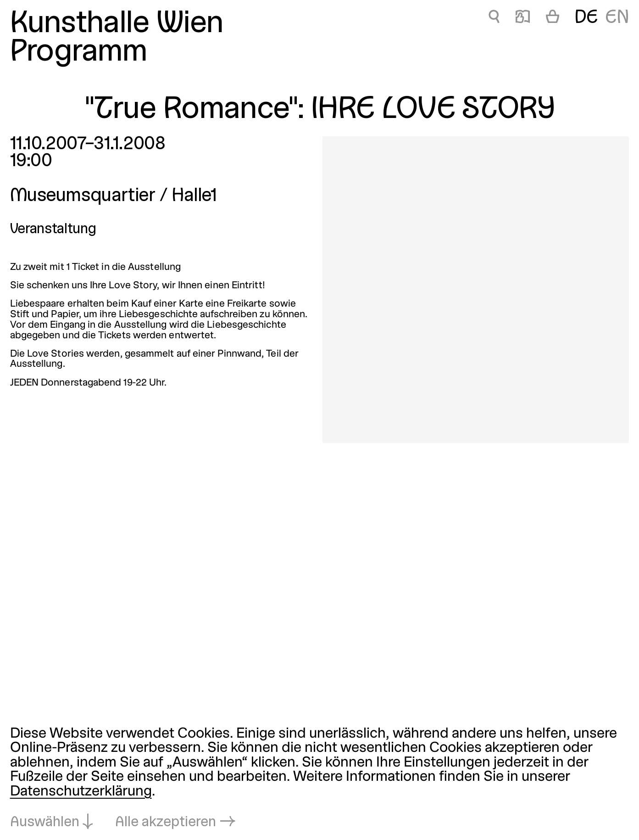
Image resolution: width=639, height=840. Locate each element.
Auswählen (45, 823)
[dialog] (319, 778)
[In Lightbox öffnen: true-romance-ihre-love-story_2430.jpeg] (476, 290)
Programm (79, 53)
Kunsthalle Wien (117, 24)
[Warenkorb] (553, 19)
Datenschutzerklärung (81, 792)
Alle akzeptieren (166, 823)
